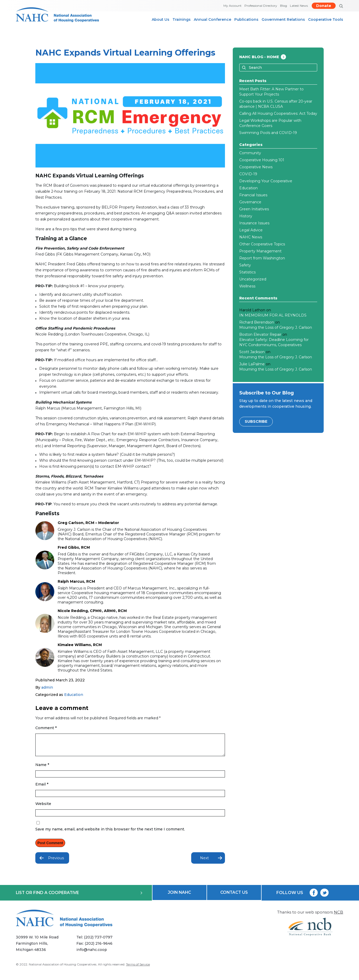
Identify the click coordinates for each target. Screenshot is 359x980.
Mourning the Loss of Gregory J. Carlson (276, 327)
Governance (250, 202)
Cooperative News (256, 167)
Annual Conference (212, 19)
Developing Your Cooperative (266, 181)
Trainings (182, 19)
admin (47, 687)
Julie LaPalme (252, 364)
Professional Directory (261, 6)
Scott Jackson (252, 352)
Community (250, 153)
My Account (232, 6)
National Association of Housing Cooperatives (63, 969)
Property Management (260, 251)
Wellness (247, 286)
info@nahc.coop (92, 954)
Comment (46, 728)
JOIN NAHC (180, 897)
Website (43, 808)
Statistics (247, 272)
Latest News (299, 6)
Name (42, 769)
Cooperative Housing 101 (262, 160)
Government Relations (283, 19)
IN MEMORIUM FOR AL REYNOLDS (273, 315)
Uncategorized (253, 279)
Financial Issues (253, 195)
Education (74, 695)
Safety (245, 265)
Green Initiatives (254, 209)
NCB (338, 916)
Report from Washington (262, 258)
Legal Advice (251, 230)
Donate (324, 6)
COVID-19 (248, 174)
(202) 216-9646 (99, 948)
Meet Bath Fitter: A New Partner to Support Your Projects (271, 92)
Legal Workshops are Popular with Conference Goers (270, 123)
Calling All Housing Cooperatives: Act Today (278, 113)
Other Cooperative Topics (262, 244)
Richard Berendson (257, 322)
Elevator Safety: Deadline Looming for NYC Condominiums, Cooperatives (274, 342)
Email (42, 788)
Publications (246, 19)
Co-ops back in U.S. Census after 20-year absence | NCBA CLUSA (276, 104)
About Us (161, 19)
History (246, 216)
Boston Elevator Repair (260, 334)
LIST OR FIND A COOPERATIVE (79, 897)
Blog (284, 6)
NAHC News (251, 237)
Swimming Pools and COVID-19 (268, 133)
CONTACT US (234, 897)
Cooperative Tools (326, 19)
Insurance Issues (254, 223)
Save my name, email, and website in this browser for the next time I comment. (110, 833)
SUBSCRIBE (256, 421)
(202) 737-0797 (99, 942)
